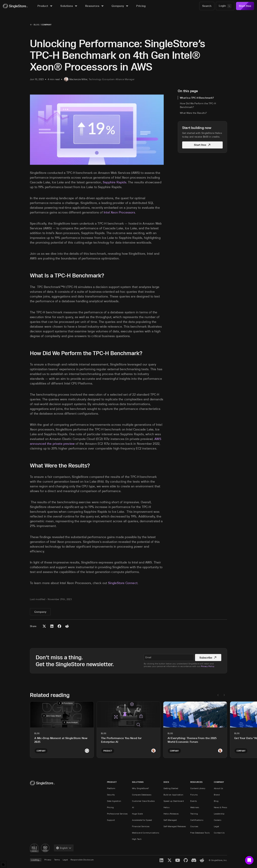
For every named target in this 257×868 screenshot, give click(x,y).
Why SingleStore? (141, 788)
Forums (194, 795)
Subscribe (208, 658)
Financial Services (141, 826)
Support (111, 820)
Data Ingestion (114, 801)
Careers (218, 820)
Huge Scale (137, 814)
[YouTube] (178, 860)
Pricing (110, 807)
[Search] (207, 6)
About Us (218, 788)
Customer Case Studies (143, 801)
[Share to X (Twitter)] (44, 626)
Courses (194, 826)
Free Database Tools (200, 833)
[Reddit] (202, 860)
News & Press (220, 807)
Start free (245, 6)
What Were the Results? (193, 113)
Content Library (198, 788)
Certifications (197, 820)
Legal (216, 826)
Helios (167, 807)
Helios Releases (171, 814)
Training (194, 814)
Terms (57, 860)
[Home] (15, 6)
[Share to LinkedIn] (52, 626)
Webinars (195, 807)
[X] (170, 860)
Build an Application (173, 795)
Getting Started (171, 788)
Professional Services (117, 814)
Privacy (48, 860)
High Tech (137, 839)
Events (194, 801)
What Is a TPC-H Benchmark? (197, 98)
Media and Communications (146, 833)
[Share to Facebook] (59, 626)
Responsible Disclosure (82, 860)
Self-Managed (170, 820)
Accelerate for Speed (142, 820)
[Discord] (194, 860)
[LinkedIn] (161, 860)
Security (111, 795)
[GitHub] (186, 860)
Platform (111, 788)
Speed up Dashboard (174, 801)
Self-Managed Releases (175, 826)
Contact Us (219, 833)
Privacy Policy (207, 666)
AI (133, 807)
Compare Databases (142, 795)
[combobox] (64, 848)
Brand (217, 795)
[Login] (225, 6)
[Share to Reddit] (67, 626)
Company (46, 25)
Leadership (219, 814)
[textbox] (169, 657)
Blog (36, 25)
